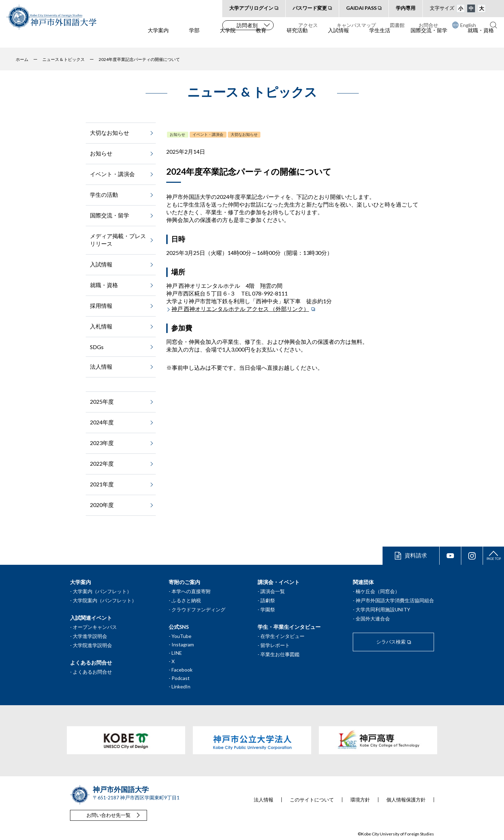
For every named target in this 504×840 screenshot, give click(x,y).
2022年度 (102, 463)
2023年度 (102, 443)
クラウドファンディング (198, 609)
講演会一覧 (273, 591)
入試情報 (338, 39)
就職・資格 (481, 39)
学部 (194, 39)
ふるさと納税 (186, 600)
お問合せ (428, 25)
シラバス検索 (391, 642)
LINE (177, 653)
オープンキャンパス (95, 627)
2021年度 (102, 484)
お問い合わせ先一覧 (108, 815)
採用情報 (101, 306)
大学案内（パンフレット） (102, 591)
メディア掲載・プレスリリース (118, 240)
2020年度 (102, 505)
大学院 (228, 39)
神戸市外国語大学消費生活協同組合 (395, 600)
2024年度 (102, 422)
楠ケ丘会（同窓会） (378, 591)
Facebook (182, 670)
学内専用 (406, 8)
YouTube (181, 636)
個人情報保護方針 (406, 800)
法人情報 (101, 366)
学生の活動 (104, 195)
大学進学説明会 (90, 636)
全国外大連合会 (373, 619)
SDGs (97, 347)
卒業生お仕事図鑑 (280, 654)
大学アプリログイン (251, 8)
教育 (261, 39)
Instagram (183, 644)
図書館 (397, 25)
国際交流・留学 (429, 39)
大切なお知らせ (244, 134)
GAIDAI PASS (361, 8)
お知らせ (177, 134)
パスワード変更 (310, 8)
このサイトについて (312, 800)
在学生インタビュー (282, 636)
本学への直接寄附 (191, 591)
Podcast (181, 678)
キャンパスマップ (356, 25)
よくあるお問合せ (92, 672)
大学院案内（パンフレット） (105, 600)
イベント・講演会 (208, 134)
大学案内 (158, 39)
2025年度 (102, 401)
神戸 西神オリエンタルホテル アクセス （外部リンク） (240, 309)
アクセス (308, 25)
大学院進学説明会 (92, 645)
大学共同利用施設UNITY (383, 609)
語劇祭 (268, 600)
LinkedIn (181, 686)
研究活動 (297, 39)
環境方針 (360, 800)
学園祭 (268, 609)
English (464, 25)
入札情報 (101, 326)
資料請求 (416, 555)
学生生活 (380, 39)
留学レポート (275, 645)
